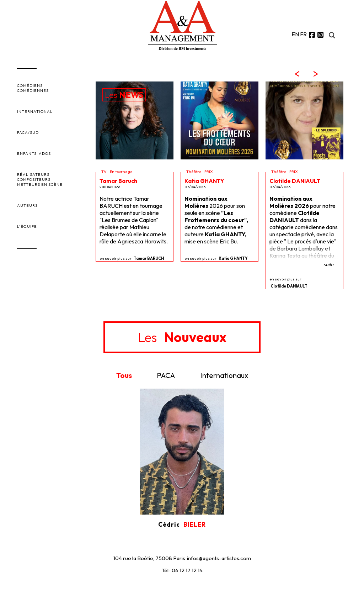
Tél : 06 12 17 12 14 (182, 570)
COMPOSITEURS (34, 179)
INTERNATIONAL (35, 111)
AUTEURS (27, 205)
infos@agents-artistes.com (219, 558)
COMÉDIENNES (33, 90)
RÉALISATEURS (33, 174)
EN (295, 34)
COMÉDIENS (30, 85)
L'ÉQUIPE (27, 226)
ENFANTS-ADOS (34, 153)
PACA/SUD (28, 132)
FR (303, 34)
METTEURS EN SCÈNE (40, 184)
